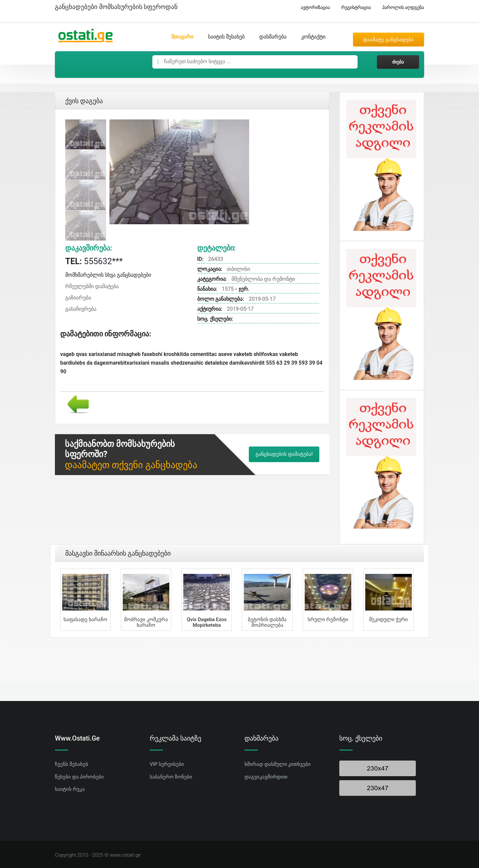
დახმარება (273, 37)
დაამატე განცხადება (389, 40)
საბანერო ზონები (171, 777)
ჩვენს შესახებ (72, 764)
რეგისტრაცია (354, 7)
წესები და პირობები (79, 777)
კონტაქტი (313, 37)
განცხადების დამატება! (284, 454)
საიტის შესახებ (226, 37)
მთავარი (182, 37)
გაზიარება (78, 298)
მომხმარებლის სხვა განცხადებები (108, 275)
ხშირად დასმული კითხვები (278, 764)
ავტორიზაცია (313, 7)
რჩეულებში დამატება (92, 286)
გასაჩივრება (81, 309)
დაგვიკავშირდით (266, 777)
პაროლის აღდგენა (401, 7)
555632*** (94, 261)
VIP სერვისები (167, 764)
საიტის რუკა (70, 789)
